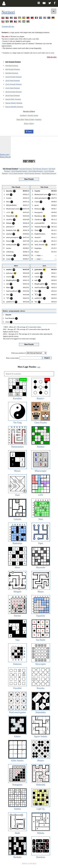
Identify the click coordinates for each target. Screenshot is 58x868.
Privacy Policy (29, 123)
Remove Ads (4, 154)
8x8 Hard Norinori (12, 73)
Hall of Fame (30, 119)
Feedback (23, 115)
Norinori (8, 12)
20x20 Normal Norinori (13, 92)
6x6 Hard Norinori (12, 65)
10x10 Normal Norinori (13, 77)
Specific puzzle (33, 115)
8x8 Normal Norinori (13, 69)
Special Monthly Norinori (14, 107)
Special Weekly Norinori (14, 103)
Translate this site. (8, 26)
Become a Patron (29, 111)
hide (39, 367)
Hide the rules (52, 57)
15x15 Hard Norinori (13, 88)
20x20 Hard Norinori (13, 95)
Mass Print (20, 119)
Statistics (38, 119)
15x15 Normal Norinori (13, 84)
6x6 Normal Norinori (13, 62)
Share (30, 131)
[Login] (4, 3)
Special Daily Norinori (13, 99)
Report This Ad (5, 157)
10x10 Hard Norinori (13, 80)
